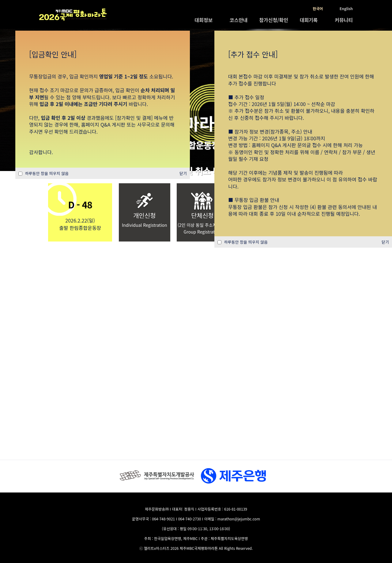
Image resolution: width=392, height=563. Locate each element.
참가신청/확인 (274, 20)
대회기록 (309, 20)
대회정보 (204, 20)
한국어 (318, 8)
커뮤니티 (344, 20)
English (346, 8)
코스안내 (239, 20)
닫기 (385, 242)
